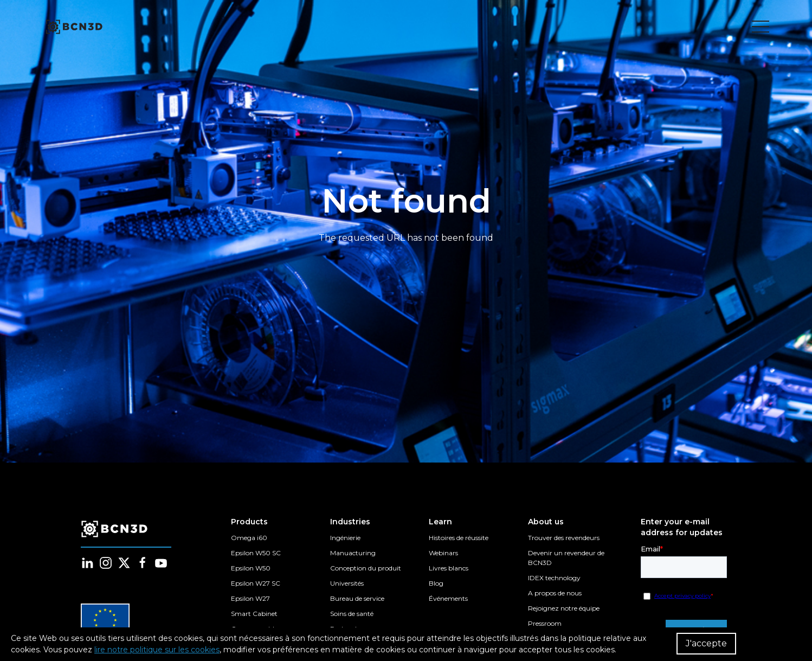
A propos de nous (555, 593)
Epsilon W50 (251, 568)
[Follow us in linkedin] (87, 563)
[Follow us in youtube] (161, 563)
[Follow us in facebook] (143, 563)
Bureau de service (357, 598)
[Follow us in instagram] (106, 563)
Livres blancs (449, 568)
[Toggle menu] (761, 27)
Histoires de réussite (459, 538)
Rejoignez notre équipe (564, 608)
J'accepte (706, 643)
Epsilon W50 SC (256, 553)
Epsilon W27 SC (256, 583)
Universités (347, 583)
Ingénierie (345, 538)
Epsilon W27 (250, 598)
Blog (436, 583)
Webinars (443, 553)
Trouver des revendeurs (564, 538)
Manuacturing (353, 553)
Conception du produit (366, 568)
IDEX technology (554, 578)
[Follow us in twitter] (124, 563)
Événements (448, 598)
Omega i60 (249, 538)
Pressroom (545, 623)
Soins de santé (352, 614)
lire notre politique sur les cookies (157, 650)
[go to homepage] (73, 27)
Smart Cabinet (254, 614)
